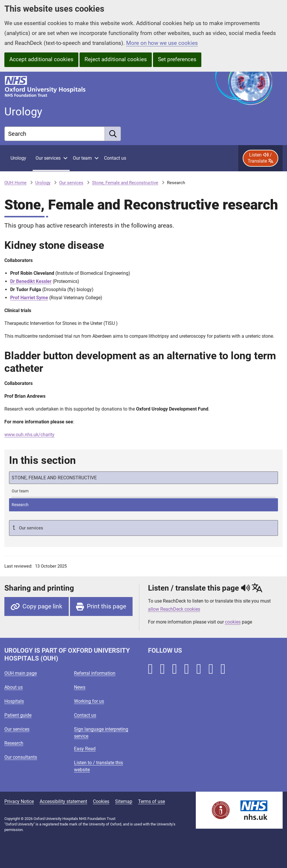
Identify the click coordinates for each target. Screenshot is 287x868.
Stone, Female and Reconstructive (125, 183)
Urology (43, 183)
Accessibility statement (63, 801)
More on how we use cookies (162, 43)
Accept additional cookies (41, 59)
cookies (233, 622)
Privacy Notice (19, 801)
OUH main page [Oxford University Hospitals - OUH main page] (21, 673)
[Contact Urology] (115, 158)
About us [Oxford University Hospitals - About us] (14, 687)
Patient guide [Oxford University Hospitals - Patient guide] (18, 715)
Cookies (101, 801)
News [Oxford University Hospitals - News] (80, 687)
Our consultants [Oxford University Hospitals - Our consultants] (21, 757)
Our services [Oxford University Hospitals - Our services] (17, 729)
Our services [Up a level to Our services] (30, 528)
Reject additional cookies (116, 59)
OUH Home (15, 183)
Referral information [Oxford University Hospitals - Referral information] (95, 673)
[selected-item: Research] (143, 505)
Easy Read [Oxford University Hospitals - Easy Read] (85, 749)
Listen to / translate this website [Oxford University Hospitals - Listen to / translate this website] (98, 766)
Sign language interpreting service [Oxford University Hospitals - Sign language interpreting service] (101, 733)
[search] (113, 134)
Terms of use (152, 801)
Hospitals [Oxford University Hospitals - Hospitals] (14, 701)
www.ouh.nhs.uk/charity (29, 435)
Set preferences (177, 59)
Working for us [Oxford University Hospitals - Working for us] (89, 701)
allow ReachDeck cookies (174, 609)
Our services (71, 183)
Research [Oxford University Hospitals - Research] (14, 743)
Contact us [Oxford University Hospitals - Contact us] (85, 715)
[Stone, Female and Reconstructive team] (143, 491)
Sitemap (124, 801)
